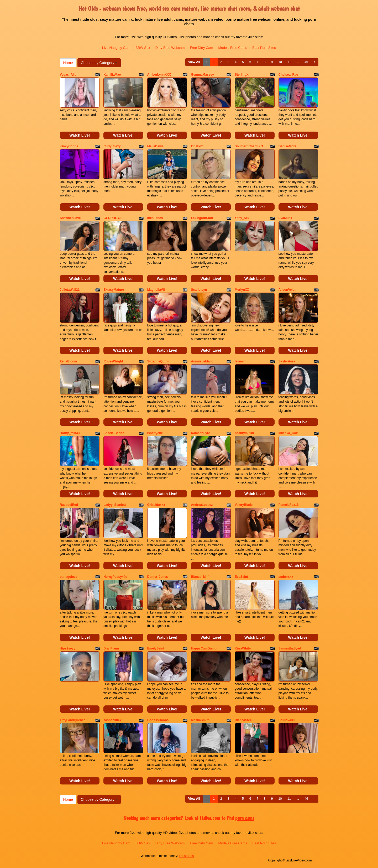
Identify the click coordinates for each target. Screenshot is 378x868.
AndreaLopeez (202, 505)
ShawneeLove (70, 218)
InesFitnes (155, 218)
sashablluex (112, 720)
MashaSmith (200, 720)
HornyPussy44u (115, 577)
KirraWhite (243, 648)
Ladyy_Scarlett (115, 505)
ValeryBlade (244, 505)
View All (194, 62)
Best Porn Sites (264, 48)
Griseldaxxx (156, 505)
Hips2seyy (68, 648)
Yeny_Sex (242, 218)
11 (289, 62)
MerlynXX (242, 290)
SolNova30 (287, 720)
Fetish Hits (187, 856)
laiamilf (240, 361)
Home (68, 63)
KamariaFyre (200, 433)
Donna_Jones (158, 577)
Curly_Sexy (112, 146)
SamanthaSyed (290, 648)
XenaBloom (69, 361)
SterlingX (242, 75)
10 (280, 62)
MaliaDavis (155, 146)
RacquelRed (69, 505)
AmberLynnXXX (159, 75)
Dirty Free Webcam (170, 48)
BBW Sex (143, 48)
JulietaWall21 (70, 290)
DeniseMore (287, 146)
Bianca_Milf (200, 577)
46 (306, 62)
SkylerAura (287, 361)
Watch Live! (80, 135)
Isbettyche (155, 433)
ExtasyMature (114, 290)
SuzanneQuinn (158, 361)
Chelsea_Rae (288, 75)
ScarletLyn (199, 290)
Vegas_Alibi (69, 75)
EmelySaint (156, 648)
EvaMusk (285, 218)
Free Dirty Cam (201, 48)
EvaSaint (241, 577)
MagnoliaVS (156, 290)
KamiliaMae (112, 75)
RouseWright (113, 361)
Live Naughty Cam (116, 48)
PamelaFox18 (289, 505)
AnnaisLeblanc (202, 361)
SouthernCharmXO (249, 146)
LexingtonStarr (202, 218)
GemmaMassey (202, 75)
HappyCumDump (204, 648)
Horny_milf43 (70, 433)
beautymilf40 (244, 433)
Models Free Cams (233, 48)
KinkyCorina (69, 146)
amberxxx (286, 577)
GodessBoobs (158, 720)
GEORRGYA (112, 218)
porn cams (245, 818)
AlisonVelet (287, 290)
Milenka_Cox (288, 433)
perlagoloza (69, 577)
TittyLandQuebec (73, 720)
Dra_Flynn (111, 648)
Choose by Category (99, 63)
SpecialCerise (114, 433)
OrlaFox (197, 146)
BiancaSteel (244, 720)
